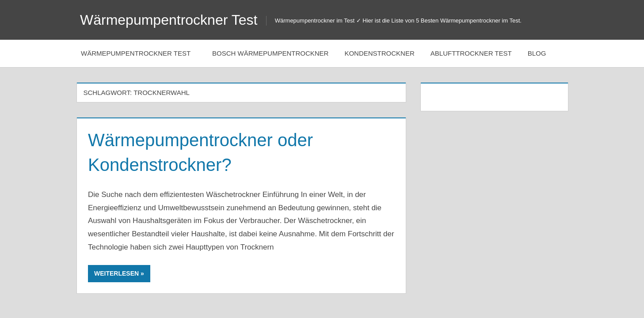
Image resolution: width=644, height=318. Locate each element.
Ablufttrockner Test (471, 53)
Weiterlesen (116, 273)
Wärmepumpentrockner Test (169, 20)
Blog (542, 53)
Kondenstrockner (379, 53)
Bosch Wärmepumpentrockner (270, 53)
